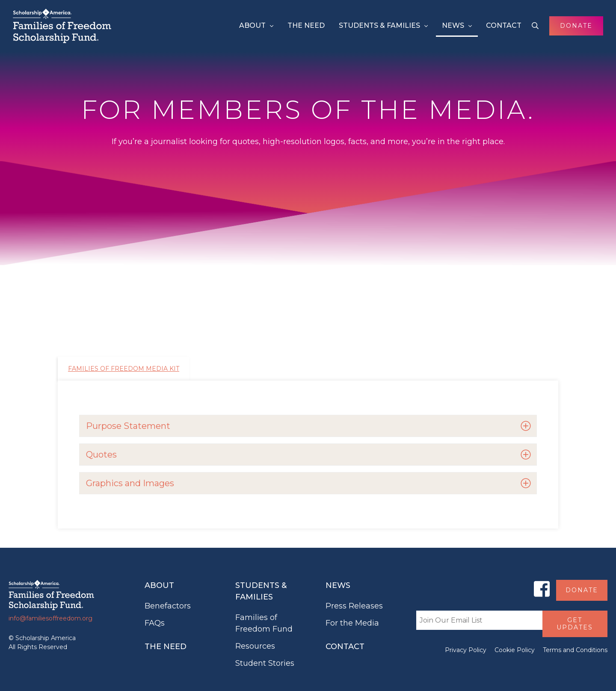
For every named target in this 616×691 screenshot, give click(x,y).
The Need (306, 25)
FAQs (155, 623)
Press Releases (354, 606)
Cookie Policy (515, 650)
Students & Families (379, 25)
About (252, 25)
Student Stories (265, 663)
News (453, 25)
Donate (576, 26)
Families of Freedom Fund (264, 623)
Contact (504, 25)
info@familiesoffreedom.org (50, 618)
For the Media (352, 623)
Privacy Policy (466, 650)
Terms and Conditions (575, 650)
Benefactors (168, 606)
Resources (255, 646)
